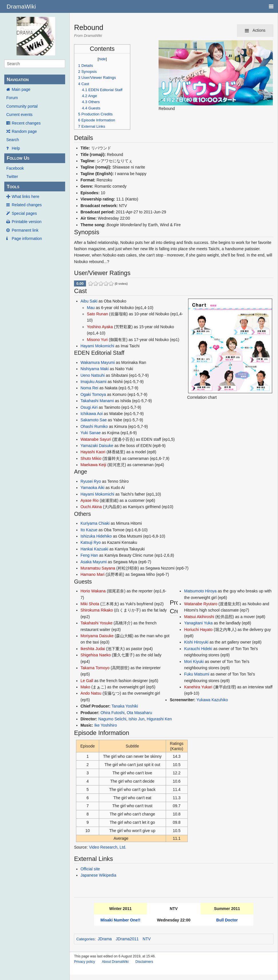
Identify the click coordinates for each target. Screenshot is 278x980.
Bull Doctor (227, 920)
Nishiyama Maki (95, 369)
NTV (147, 939)
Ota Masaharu (139, 713)
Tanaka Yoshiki (125, 706)
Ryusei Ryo (91, 481)
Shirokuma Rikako (97, 610)
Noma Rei (89, 388)
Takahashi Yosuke (97, 623)
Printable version (27, 222)
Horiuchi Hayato (198, 630)
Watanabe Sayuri (96, 439)
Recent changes (26, 123)
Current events (19, 115)
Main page (21, 89)
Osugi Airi (89, 407)
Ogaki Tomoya (93, 394)
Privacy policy (84, 962)
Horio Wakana (93, 591)
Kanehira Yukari (198, 687)
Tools (13, 187)
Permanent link (25, 230)
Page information (27, 239)
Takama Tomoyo (95, 668)
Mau (91, 308)
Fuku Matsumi (197, 674)
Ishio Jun (137, 719)
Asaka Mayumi (94, 562)
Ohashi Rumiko (94, 426)
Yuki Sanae (91, 433)
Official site (90, 869)
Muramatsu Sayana (98, 568)
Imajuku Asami (94, 382)
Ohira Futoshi (113, 713)
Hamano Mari (93, 574)
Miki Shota (90, 604)
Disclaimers (144, 962)
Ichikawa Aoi (92, 414)
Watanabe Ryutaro (201, 604)
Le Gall (87, 681)
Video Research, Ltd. (108, 847)
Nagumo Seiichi (112, 719)
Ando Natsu (91, 693)
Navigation (18, 80)
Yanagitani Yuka (198, 623)
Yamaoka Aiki (93, 488)
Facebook (15, 168)
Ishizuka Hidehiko (96, 536)
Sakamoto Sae (94, 420)
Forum (12, 98)
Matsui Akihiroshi (199, 617)
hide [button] (102, 59)
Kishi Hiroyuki (196, 642)
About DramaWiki (115, 962)
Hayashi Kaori (93, 452)
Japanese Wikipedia (98, 875)
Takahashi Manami (97, 401)
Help (16, 148)
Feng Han (89, 555)
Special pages (24, 213)
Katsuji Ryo (91, 542)
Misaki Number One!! (120, 920)
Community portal (22, 106)
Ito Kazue (89, 530)
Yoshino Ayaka (100, 327)
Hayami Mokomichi (97, 346)
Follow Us (18, 158)
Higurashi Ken (159, 719)
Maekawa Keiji (93, 465)
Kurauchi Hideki (198, 649)
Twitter (12, 177)
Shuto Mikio (91, 458)
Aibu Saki (89, 301)
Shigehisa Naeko (96, 655)
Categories (85, 939)
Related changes (27, 205)
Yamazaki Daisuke (97, 446)
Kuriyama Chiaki (95, 523)
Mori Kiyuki (194, 662)
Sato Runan (97, 314)
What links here (25, 197)
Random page (24, 131)
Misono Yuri (97, 340)
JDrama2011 (127, 939)
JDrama (105, 939)
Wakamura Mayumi (98, 362)
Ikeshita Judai (93, 649)
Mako (85, 687)
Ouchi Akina (91, 507)
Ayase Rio (90, 500)
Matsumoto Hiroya (200, 591)
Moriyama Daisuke (97, 636)
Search (13, 140)
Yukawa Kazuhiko (212, 700)
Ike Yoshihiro (106, 725)
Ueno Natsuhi (93, 375)
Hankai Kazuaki (94, 549)
